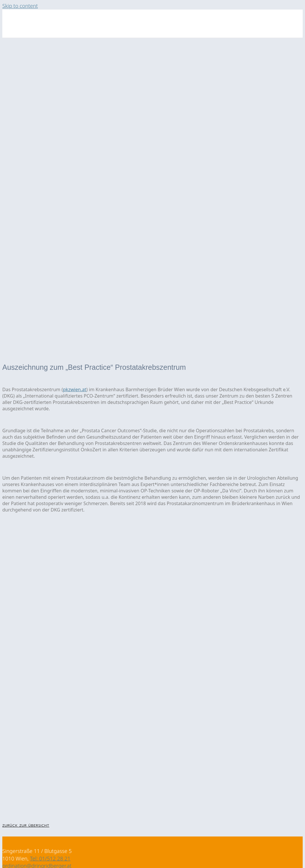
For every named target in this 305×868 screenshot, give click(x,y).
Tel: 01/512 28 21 (50, 858)
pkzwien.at (75, 389)
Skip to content (20, 6)
